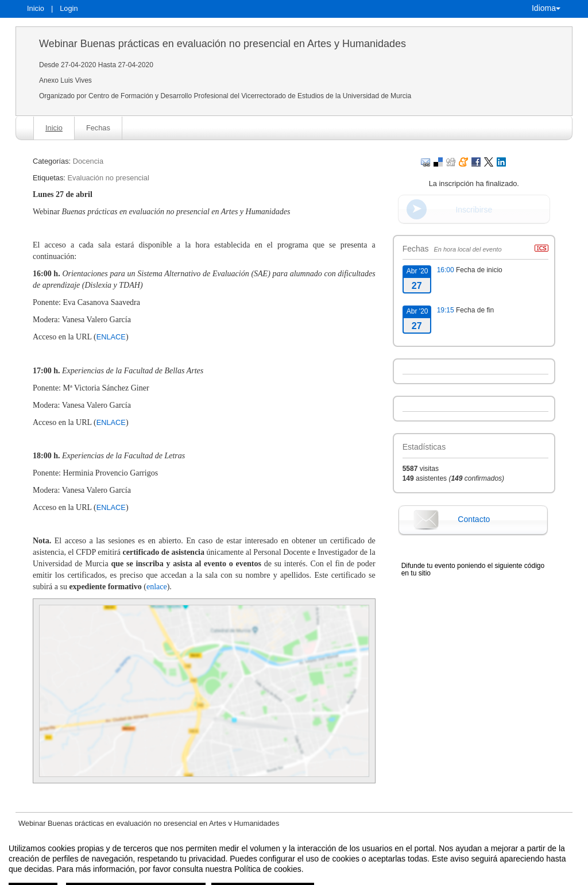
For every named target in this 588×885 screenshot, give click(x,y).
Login (69, 8)
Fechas (98, 128)
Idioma (546, 8)
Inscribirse (474, 210)
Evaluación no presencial (108, 178)
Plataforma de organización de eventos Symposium (300, 875)
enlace (157, 587)
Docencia (88, 161)
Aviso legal (174, 875)
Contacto (474, 519)
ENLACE (111, 337)
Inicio (36, 8)
